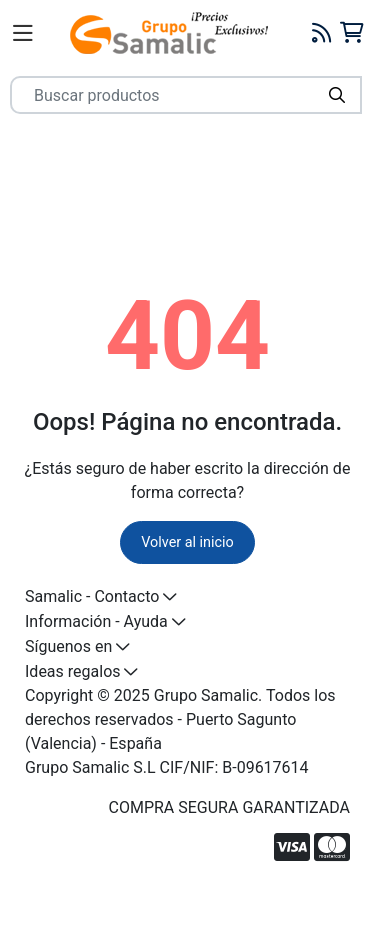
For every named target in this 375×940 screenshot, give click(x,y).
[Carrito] (351, 32)
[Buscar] (337, 95)
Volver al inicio (187, 542)
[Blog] (322, 33)
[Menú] (23, 33)
